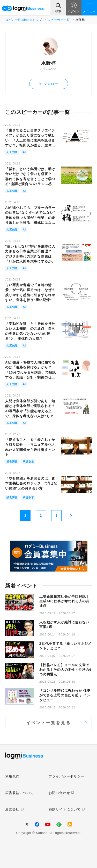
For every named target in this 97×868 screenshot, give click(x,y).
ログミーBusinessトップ (24, 20)
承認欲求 (28, 462)
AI (24, 152)
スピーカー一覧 (58, 20)
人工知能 (12, 152)
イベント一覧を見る (48, 723)
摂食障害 (12, 462)
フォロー (48, 84)
